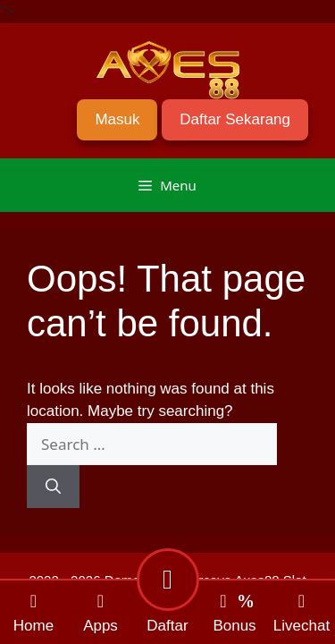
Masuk (117, 119)
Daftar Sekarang (235, 119)
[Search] (53, 487)
